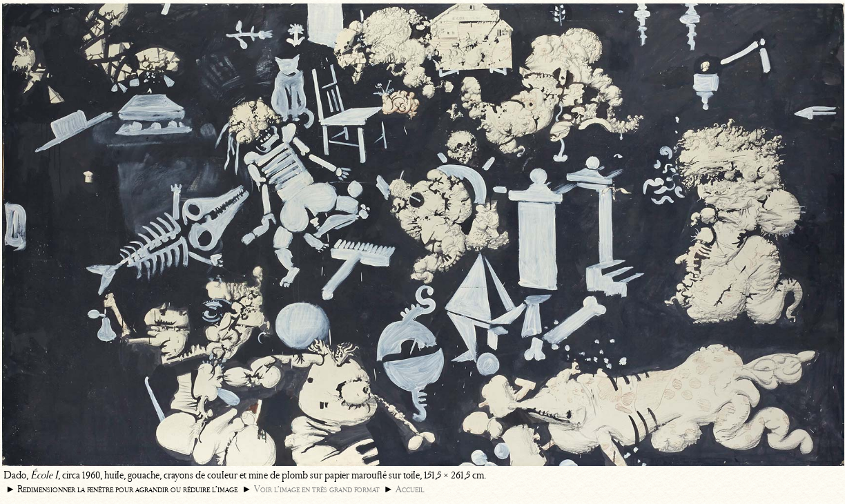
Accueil (410, 489)
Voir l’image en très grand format (317, 489)
